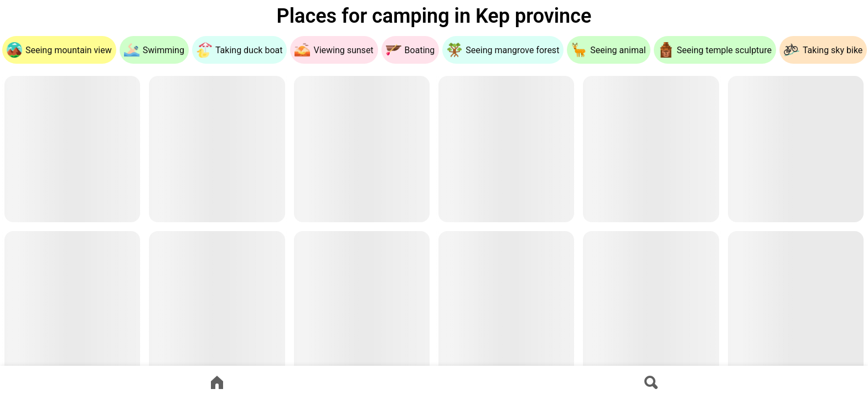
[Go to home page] (217, 382)
